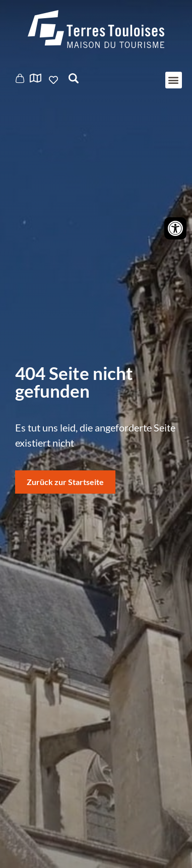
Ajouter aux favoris (54, 80)
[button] (174, 80)
